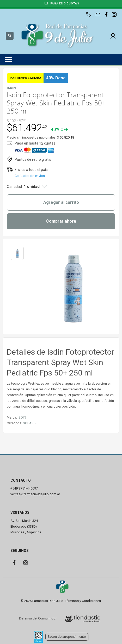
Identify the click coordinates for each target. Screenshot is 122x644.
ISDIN (22, 417)
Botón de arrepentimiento (67, 637)
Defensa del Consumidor (38, 618)
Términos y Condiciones (83, 601)
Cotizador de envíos (30, 176)
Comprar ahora (61, 221)
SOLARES (30, 423)
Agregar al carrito (61, 202)
